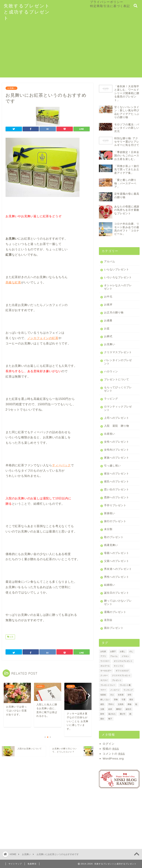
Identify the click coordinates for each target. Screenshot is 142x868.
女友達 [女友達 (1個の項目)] (121, 695)
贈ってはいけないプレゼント (118, 602)
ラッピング (111, 399)
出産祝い (110, 434)
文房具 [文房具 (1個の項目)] (121, 704)
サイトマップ (15, 864)
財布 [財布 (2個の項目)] (102, 714)
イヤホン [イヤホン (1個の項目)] (125, 656)
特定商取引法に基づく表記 (110, 6)
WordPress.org (113, 758)
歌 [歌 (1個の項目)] (136, 704)
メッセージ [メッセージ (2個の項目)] (115, 690)
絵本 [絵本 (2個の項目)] (110, 709)
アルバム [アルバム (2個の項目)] (114, 656)
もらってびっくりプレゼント (118, 389)
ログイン (109, 744)
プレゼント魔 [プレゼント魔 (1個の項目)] (125, 685)
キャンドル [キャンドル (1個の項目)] (119, 666)
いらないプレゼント (117, 269)
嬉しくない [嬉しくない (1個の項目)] (105, 699)
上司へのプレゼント (117, 418)
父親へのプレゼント (117, 561)
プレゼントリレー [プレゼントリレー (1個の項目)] (108, 685)
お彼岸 (108, 305)
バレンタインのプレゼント (118, 362)
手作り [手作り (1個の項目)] (111, 704)
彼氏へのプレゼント (117, 482)
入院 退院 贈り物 (117, 426)
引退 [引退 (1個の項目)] (124, 699)
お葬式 (108, 336)
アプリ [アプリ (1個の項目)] (103, 656)
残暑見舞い (111, 545)
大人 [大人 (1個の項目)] (112, 695)
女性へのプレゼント (117, 442)
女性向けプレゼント (117, 450)
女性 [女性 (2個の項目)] (129, 695)
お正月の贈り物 (114, 313)
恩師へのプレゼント (117, 497)
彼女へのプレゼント (117, 474)
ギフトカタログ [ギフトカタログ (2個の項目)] (122, 671)
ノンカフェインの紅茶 (43, 338)
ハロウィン (111, 372)
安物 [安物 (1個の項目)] (116, 699)
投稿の (111, 749)
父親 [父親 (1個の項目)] (102, 709)
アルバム (110, 262)
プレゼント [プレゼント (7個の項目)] (117, 680)
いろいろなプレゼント (118, 277)
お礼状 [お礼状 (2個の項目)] (103, 651)
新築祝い (110, 513)
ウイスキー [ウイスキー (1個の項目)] (105, 661)
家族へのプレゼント (117, 458)
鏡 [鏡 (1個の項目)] (130, 714)
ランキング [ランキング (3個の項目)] (128, 690)
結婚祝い (110, 585)
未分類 (108, 529)
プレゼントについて (117, 379)
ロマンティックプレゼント (118, 408)
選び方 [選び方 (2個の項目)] (123, 714)
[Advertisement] (71, 52)
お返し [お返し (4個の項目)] (123, 651)
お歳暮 (108, 320)
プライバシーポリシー (107, 2)
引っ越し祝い (112, 466)
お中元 (108, 297)
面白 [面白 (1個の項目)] (102, 719)
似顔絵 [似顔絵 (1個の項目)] (103, 695)
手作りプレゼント (115, 505)
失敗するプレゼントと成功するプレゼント (27, 12)
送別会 (108, 620)
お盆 (107, 328)
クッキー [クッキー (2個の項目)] (104, 675)
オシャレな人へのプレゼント (118, 287)
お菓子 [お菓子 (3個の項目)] (113, 651)
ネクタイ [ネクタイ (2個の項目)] (104, 680)
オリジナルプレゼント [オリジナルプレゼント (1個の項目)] (123, 661)
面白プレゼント (114, 628)
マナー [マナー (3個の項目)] (103, 690)
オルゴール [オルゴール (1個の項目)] (105, 666)
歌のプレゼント (114, 537)
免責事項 (32, 864)
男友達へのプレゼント (118, 569)
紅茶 (10, 637)
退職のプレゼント (115, 612)
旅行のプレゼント (115, 521)
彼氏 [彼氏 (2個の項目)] (102, 704)
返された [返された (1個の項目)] (112, 714)
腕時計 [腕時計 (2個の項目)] (119, 709)
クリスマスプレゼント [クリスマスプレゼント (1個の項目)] (121, 675)
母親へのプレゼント (117, 553)
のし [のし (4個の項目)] (131, 651)
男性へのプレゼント (117, 577)
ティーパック (61, 465)
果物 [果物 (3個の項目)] (129, 704)
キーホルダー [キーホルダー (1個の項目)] (106, 671)
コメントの (114, 754)
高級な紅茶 (13, 282)
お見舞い (11, 88)
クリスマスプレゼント (118, 352)
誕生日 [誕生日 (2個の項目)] (129, 709)
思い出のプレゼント (117, 489)
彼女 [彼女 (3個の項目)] (131, 699)
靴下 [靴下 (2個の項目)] (110, 719)
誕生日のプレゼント (117, 593)
